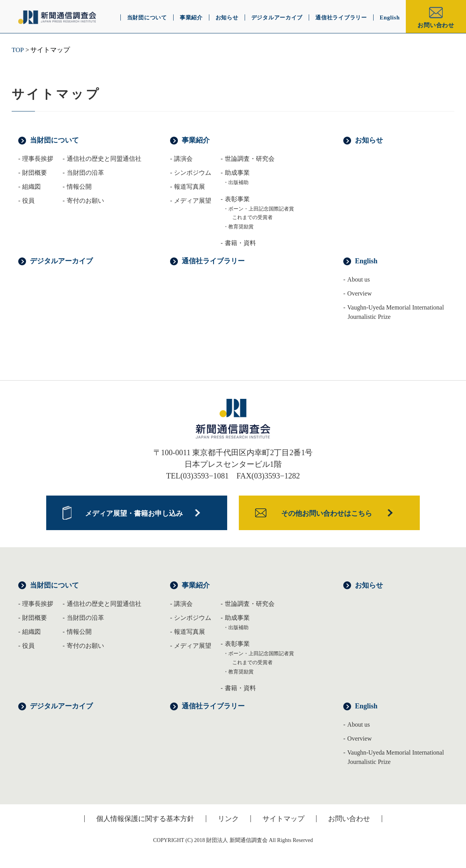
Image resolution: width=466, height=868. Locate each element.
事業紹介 (196, 140)
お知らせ (369, 140)
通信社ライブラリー (213, 261)
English (366, 261)
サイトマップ (283, 819)
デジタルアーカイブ (61, 261)
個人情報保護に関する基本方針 (145, 819)
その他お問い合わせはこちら (327, 513)
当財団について (54, 140)
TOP (18, 50)
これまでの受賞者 (252, 217)
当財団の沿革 (85, 618)
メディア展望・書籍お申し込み (134, 513)
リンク (228, 819)
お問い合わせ (436, 25)
